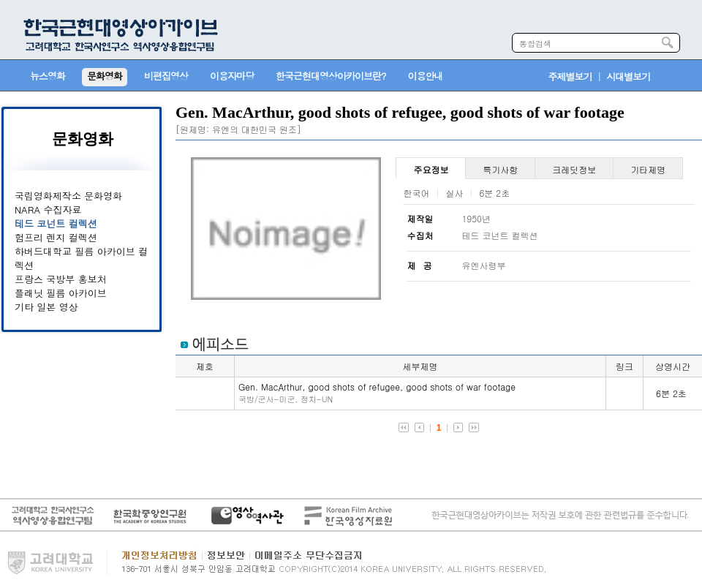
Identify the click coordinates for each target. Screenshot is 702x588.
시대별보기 (628, 76)
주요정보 (431, 169)
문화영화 (83, 139)
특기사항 (500, 169)
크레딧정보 (574, 169)
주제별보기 (570, 76)
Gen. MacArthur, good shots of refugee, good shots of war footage (377, 392)
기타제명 (648, 169)
